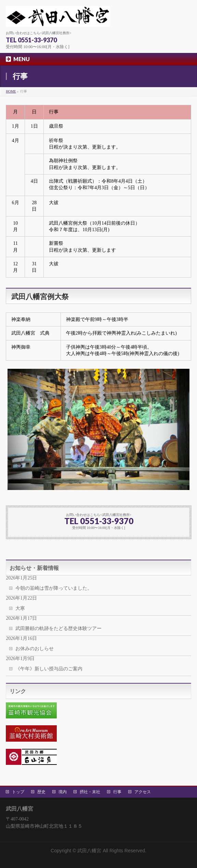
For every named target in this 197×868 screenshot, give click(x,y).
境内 (63, 792)
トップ (18, 792)
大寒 (20, 608)
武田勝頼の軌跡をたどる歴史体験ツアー (58, 628)
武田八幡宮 (89, 851)
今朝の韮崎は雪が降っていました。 (54, 588)
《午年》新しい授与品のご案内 (49, 669)
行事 (117, 792)
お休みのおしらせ (35, 649)
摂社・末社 (90, 792)
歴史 (41, 792)
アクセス (143, 792)
